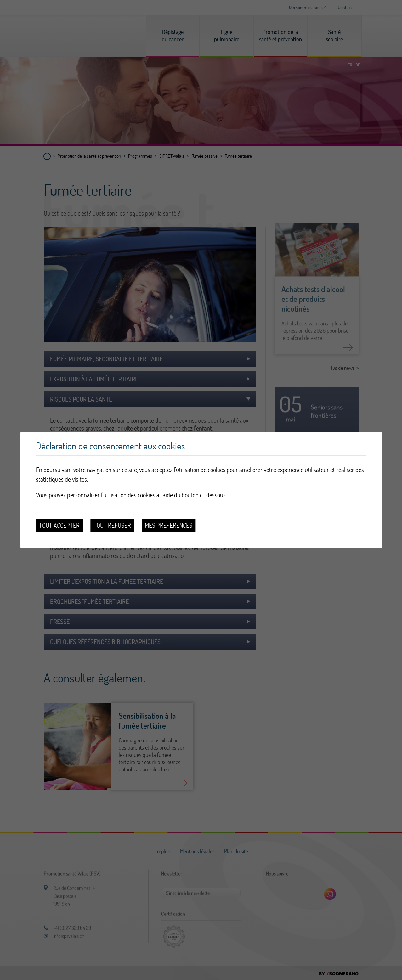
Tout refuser (112, 525)
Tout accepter (59, 525)
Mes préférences (169, 525)
